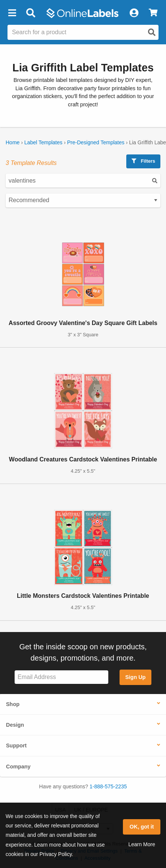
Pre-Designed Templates (96, 142)
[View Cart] (153, 13)
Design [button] (15, 725)
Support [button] (16, 746)
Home (13, 142)
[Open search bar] (31, 13)
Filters (143, 161)
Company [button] (18, 767)
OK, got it (142, 827)
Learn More (142, 844)
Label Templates (43, 142)
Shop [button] (13, 704)
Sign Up (135, 677)
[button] (12, 13)
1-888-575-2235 (108, 786)
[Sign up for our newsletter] (61, 677)
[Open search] (152, 32)
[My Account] (134, 13)
